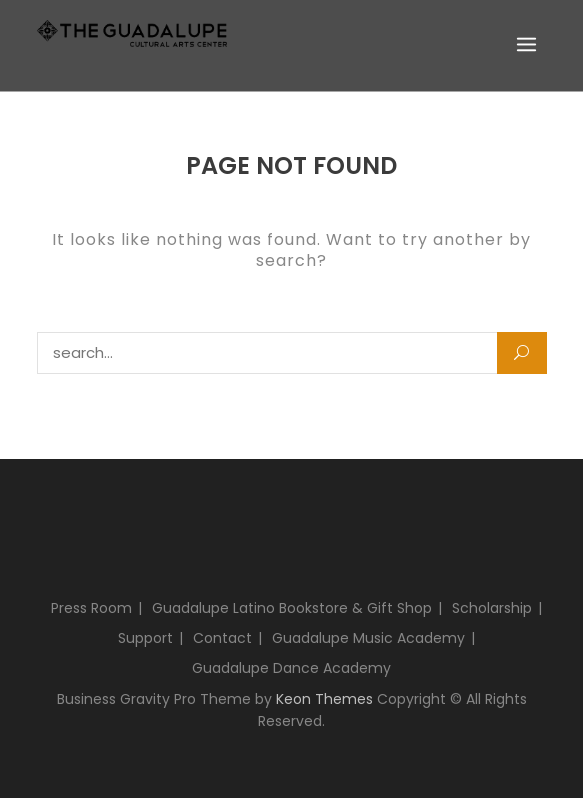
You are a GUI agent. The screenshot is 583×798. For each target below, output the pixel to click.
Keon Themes (324, 699)
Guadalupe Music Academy (368, 638)
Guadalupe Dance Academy (291, 668)
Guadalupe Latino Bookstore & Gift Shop (292, 608)
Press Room (91, 608)
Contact (222, 638)
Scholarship (492, 608)
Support (145, 638)
